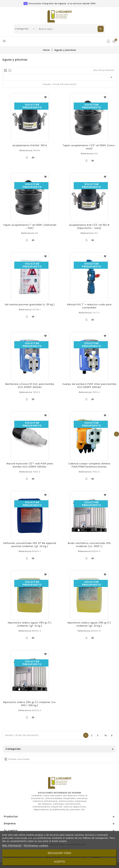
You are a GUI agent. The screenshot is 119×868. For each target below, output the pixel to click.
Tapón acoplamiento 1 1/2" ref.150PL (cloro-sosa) (89, 147)
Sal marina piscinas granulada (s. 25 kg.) (30, 305)
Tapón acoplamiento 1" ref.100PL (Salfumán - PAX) (30, 227)
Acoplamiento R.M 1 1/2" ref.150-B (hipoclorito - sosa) (89, 227)
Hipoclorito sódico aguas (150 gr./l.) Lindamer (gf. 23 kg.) (89, 624)
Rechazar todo (59, 853)
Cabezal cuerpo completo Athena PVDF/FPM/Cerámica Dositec (89, 465)
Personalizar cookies (36, 845)
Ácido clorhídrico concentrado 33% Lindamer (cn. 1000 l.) (89, 545)
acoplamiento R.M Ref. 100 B (30, 145)
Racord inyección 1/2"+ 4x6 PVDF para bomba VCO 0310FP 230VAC (30, 465)
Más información (12, 845)
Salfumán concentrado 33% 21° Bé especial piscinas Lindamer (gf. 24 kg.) (30, 545)
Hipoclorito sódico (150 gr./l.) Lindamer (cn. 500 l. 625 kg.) (30, 704)
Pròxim (112, 735)
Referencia (26, 151)
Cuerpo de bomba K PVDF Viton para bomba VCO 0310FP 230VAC (89, 386)
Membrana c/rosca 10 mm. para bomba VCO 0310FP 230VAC (30, 386)
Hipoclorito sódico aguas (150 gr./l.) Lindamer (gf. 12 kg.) (30, 624)
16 (106, 735)
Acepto (60, 862)
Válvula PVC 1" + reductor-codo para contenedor (89, 306)
